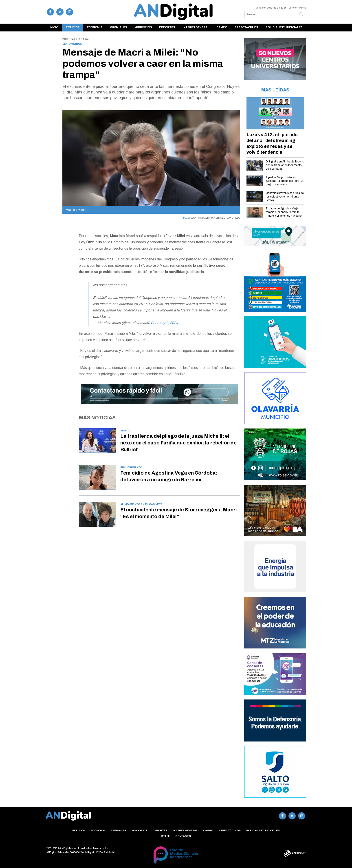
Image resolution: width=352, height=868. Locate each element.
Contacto (183, 836)
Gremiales (119, 27)
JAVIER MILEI (218, 218)
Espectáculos (246, 27)
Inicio (54, 27)
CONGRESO (233, 218)
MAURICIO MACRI (200, 218)
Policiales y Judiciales (284, 27)
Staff (165, 836)
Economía (95, 27)
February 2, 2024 (164, 323)
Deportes (167, 27)
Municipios (143, 27)
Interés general (196, 27)
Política (73, 27)
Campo (222, 27)
